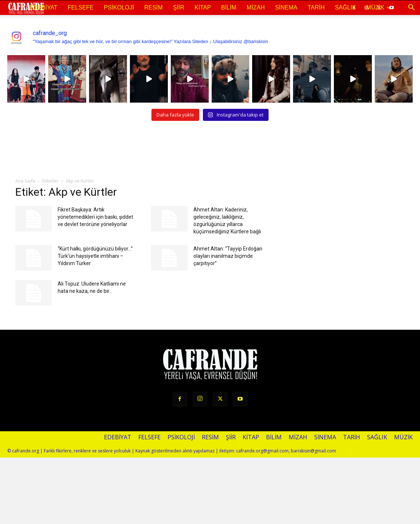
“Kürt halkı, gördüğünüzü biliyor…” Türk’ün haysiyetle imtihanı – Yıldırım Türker (95, 256)
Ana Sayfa (25, 181)
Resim (153, 7)
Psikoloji (119, 7)
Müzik (378, 7)
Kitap (203, 7)
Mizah (256, 7)
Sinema (286, 7)
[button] (411, 8)
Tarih (316, 7)
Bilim (229, 7)
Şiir (179, 7)
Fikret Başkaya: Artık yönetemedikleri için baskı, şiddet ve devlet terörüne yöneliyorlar (95, 217)
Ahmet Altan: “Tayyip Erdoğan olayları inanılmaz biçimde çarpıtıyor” (228, 256)
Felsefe (80, 7)
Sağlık (346, 7)
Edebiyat (44, 7)
